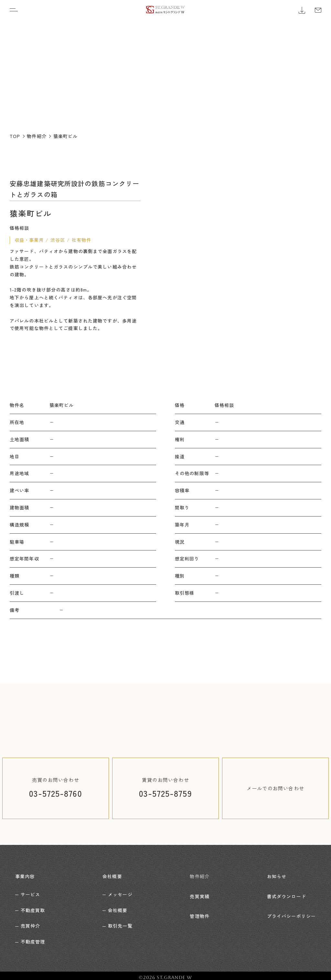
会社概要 (112, 875)
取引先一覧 (120, 922)
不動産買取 (33, 906)
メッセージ (120, 890)
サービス (30, 890)
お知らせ (277, 875)
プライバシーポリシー (291, 906)
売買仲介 (30, 922)
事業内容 (25, 875)
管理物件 (199, 906)
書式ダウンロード (287, 890)
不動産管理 (33, 938)
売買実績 (199, 890)
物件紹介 (199, 875)
